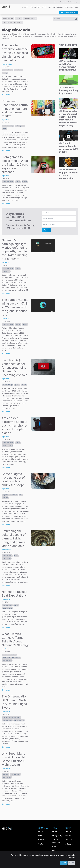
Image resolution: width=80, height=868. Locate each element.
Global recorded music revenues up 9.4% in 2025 (69, 149)
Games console (7, 609)
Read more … (6, 96)
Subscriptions (20, 127)
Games (5, 130)
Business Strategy (8, 127)
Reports (25, 7)
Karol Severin (6, 601)
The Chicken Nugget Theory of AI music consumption (68, 175)
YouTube (68, 836)
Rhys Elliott (5, 121)
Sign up (46, 231)
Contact (57, 2)
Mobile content (7, 662)
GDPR (54, 846)
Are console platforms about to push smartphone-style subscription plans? (15, 427)
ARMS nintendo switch (9, 656)
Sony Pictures (7, 560)
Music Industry (9, 19)
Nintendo (5, 499)
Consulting (47, 7)
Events (41, 832)
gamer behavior (19, 722)
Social (21, 19)
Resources (69, 7)
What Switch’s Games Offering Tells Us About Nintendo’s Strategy (15, 641)
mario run (5, 776)
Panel (67, 2)
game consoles (7, 607)
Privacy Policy (57, 836)
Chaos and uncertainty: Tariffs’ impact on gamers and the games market (15, 110)
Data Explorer (35, 7)
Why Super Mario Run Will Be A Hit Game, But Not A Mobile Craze (13, 760)
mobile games (7, 779)
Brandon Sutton (7, 65)
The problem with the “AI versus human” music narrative (68, 67)
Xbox (21, 496)
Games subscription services (11, 659)
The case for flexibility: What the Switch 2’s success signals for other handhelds (15, 54)
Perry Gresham (6, 551)
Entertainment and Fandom (14, 23)
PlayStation (18, 71)
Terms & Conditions (56, 841)
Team (72, 2)
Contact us (42, 844)
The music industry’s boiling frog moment (69, 92)
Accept (64, 863)
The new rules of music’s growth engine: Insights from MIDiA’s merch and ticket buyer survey (69, 120)
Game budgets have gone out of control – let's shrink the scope (13, 481)
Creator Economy (34, 19)
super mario (6, 273)
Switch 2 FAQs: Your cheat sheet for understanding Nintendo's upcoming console (14, 369)
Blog (77, 7)
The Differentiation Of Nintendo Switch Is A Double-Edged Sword (15, 703)
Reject (71, 863)
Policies (55, 832)
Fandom (25, 183)
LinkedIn (68, 832)
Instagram (69, 844)
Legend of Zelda (7, 557)
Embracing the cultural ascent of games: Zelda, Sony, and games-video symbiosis (14, 540)
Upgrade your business (69, 12)
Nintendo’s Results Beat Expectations (15, 595)
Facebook (69, 840)
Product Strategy (8, 71)
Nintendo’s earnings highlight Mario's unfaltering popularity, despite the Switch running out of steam (15, 251)
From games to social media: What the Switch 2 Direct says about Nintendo (15, 166)
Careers (41, 840)
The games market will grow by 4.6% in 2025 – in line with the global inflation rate (15, 309)
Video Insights (58, 7)
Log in (77, 2)
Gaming (5, 74)
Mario (16, 557)
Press (62, 2)
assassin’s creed (8, 447)
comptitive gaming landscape (12, 719)
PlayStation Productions (10, 496)
